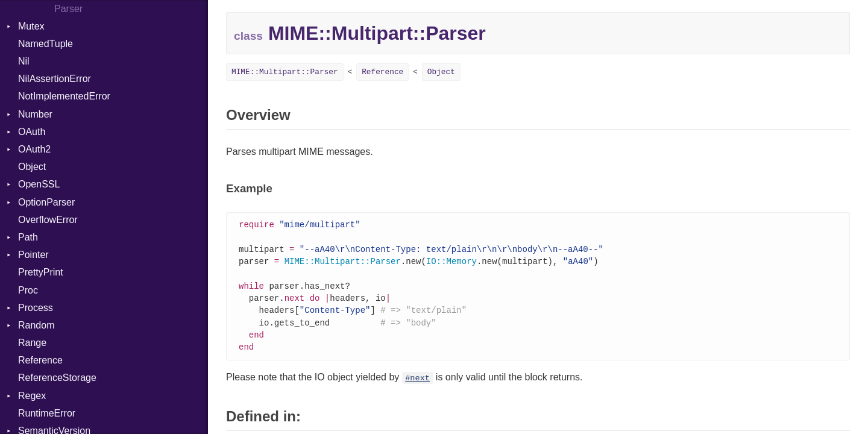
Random (36, 325)
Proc (28, 290)
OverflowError (48, 220)
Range (32, 343)
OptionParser (46, 202)
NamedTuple (46, 44)
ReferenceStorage (57, 378)
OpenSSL (39, 184)
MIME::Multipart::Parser (285, 72)
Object (32, 167)
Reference (40, 360)
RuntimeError (47, 413)
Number (35, 114)
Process (36, 308)
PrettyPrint (41, 272)
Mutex (31, 26)
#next (417, 385)
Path (28, 237)
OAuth (32, 132)
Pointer (33, 255)
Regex (32, 396)
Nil (24, 61)
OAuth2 (34, 149)
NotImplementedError (64, 96)
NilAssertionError (55, 79)
